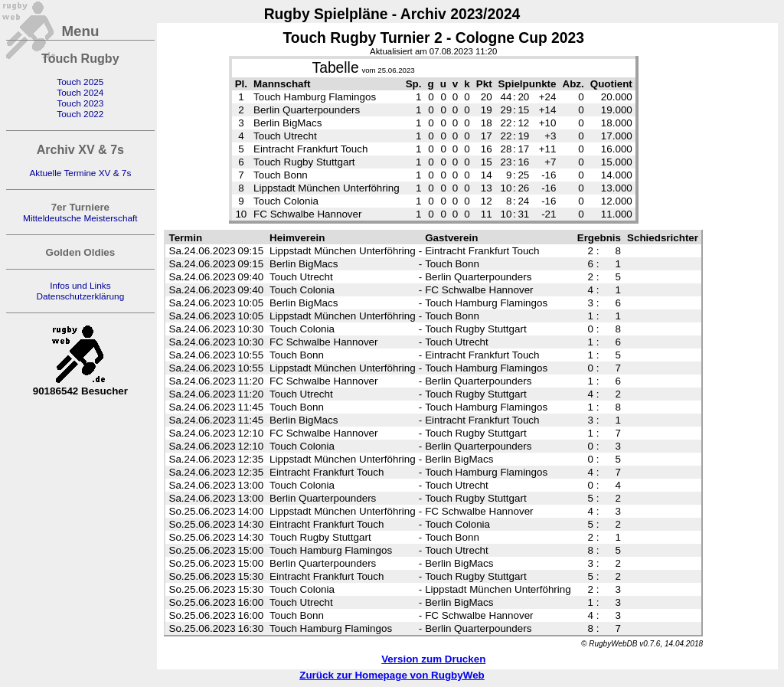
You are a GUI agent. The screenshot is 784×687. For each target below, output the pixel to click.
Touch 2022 (80, 114)
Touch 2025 (80, 82)
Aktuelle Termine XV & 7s (80, 173)
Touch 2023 (80, 103)
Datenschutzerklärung (80, 296)
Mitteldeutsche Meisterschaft (80, 218)
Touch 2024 (80, 93)
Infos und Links (80, 286)
